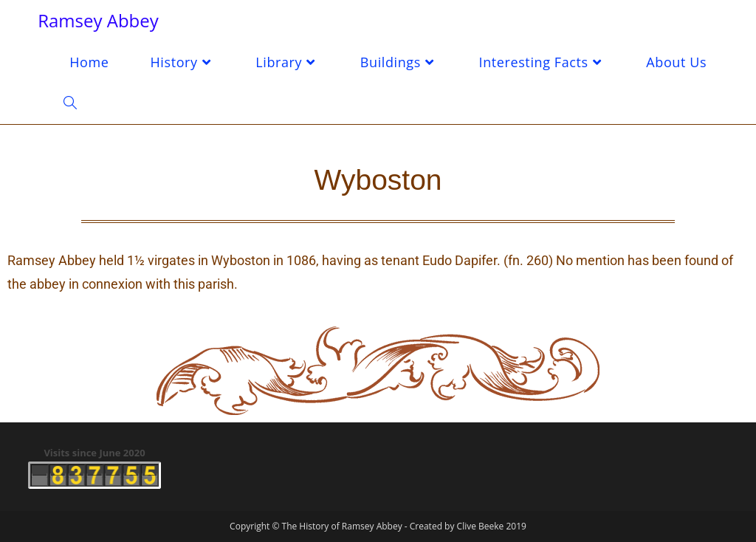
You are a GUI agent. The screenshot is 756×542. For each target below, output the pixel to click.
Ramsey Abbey (98, 20)
